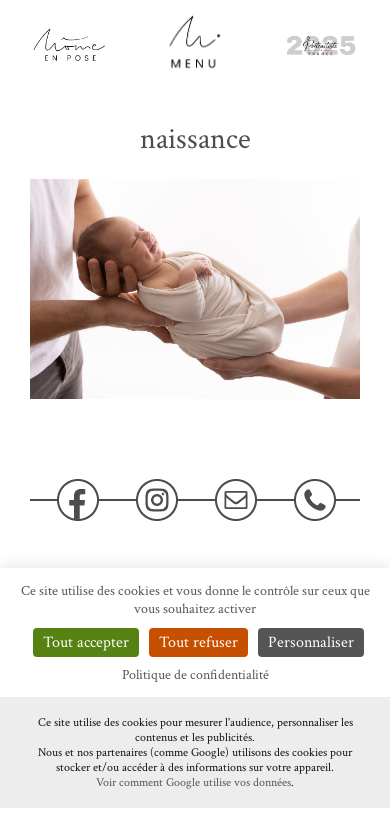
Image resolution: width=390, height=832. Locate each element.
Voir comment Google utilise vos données (193, 782)
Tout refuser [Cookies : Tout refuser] (198, 642)
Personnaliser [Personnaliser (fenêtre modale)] (311, 642)
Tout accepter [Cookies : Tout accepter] (86, 642)
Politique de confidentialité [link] (195, 675)
